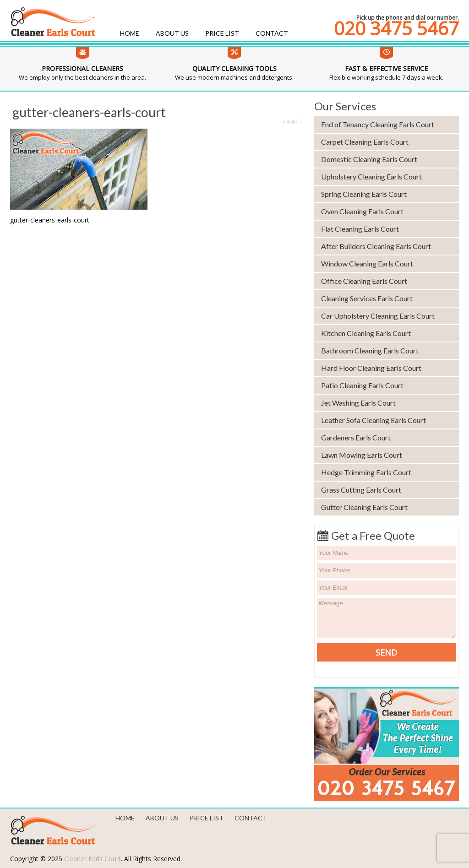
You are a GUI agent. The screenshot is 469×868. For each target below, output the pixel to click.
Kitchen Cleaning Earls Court (366, 333)
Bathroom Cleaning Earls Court (370, 350)
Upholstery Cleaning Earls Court (371, 176)
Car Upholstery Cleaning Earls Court (378, 316)
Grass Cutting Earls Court (361, 490)
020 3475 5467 (396, 28)
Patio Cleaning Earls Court (362, 385)
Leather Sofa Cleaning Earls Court (374, 420)
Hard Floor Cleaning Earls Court (371, 368)
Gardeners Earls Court (356, 437)
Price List (222, 33)
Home (130, 33)
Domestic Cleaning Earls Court (369, 159)
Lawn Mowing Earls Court (362, 455)
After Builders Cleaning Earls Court (376, 246)
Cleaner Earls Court (93, 859)
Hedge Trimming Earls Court (366, 472)
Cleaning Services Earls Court (367, 298)
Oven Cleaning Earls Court (362, 211)
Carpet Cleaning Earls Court (365, 142)
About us (172, 33)
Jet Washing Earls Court (358, 403)
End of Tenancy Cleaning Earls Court (378, 124)
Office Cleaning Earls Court (364, 281)
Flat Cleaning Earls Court (360, 229)
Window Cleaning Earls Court (367, 263)
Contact (272, 33)
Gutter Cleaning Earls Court (364, 507)
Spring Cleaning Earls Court (364, 194)
